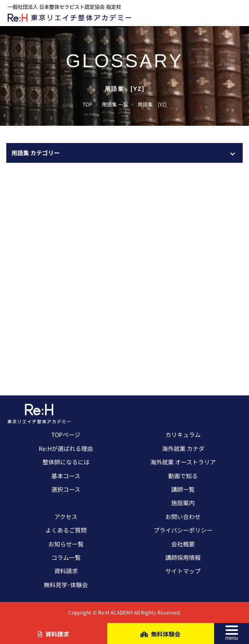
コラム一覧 (66, 557)
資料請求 (66, 571)
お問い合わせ (183, 517)
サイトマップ (183, 571)
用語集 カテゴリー (36, 153)
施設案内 (183, 503)
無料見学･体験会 (66, 585)
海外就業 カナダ (183, 448)
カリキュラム (183, 435)
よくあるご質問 (66, 530)
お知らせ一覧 (66, 544)
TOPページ (66, 435)
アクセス (66, 517)
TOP (87, 104)
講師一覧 (183, 489)
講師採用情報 (183, 557)
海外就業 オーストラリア (183, 462)
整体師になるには (66, 462)
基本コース (66, 476)
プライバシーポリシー (183, 530)
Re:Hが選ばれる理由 (66, 448)
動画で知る (183, 476)
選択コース (66, 489)
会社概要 (183, 544)
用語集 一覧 (115, 104)
